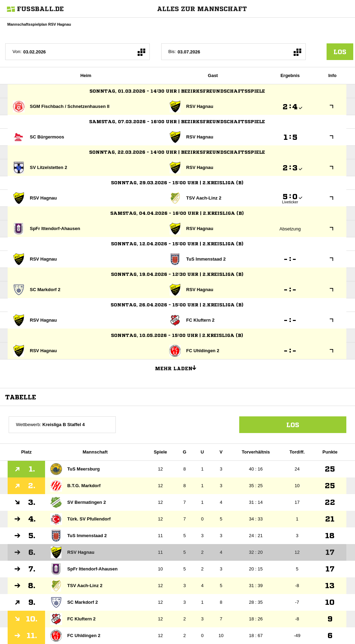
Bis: (172, 52)
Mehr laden (178, 367)
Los (293, 425)
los (340, 52)
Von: (17, 52)
